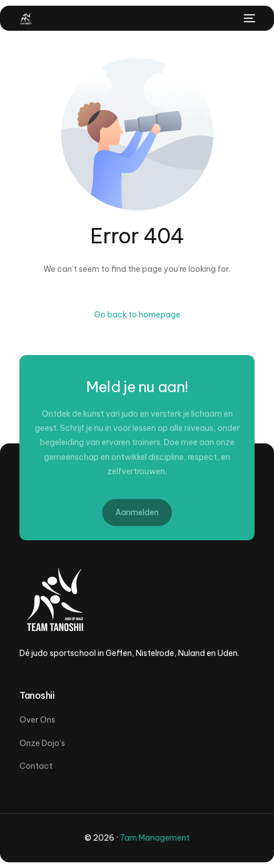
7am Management (155, 838)
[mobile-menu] (248, 18)
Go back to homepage (137, 315)
